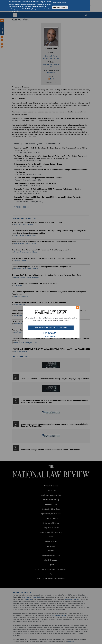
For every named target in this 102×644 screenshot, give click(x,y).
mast (49, 333)
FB (43, 333)
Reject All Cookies (60, 7)
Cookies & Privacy (50, 336)
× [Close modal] (77, 308)
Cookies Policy (14, 11)
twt (46, 333)
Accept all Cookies (60, 3)
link (52, 333)
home (55, 333)
